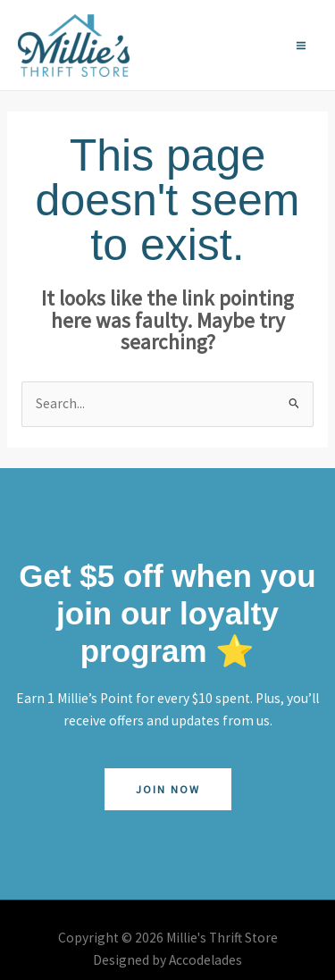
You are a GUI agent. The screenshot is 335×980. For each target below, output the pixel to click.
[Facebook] (210, 46)
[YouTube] (260, 46)
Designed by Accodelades (167, 960)
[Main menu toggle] (301, 45)
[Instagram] (235, 46)
